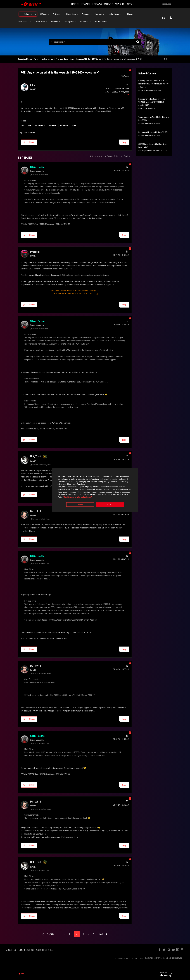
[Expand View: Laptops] (104, 14)
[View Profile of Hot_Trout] (36, 456)
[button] (24, 142)
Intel (30, 125)
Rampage (53, 125)
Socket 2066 (64, 125)
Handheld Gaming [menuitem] (114, 14)
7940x (25, 133)
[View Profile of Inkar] (33, 85)
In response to (40, 175)
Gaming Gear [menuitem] (69, 22)
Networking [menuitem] (84, 22)
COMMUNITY (109, 4)
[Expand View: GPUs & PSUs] (47, 22)
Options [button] (167, 59)
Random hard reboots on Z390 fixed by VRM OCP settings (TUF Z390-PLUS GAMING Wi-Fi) (153, 102)
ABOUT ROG (11, 950)
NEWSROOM (29, 950)
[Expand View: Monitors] (60, 22)
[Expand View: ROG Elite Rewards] (110, 22)
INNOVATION (86, 4)
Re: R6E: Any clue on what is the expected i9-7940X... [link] (124, 59)
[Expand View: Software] (62, 14)
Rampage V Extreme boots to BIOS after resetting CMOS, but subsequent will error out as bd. (154, 84)
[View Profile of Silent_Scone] (37, 167)
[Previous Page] (48, 934)
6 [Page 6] (84, 934)
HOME (20, 950)
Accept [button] (110, 505)
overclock (32, 133)
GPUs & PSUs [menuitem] (40, 22)
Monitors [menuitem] (54, 22)
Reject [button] (80, 505)
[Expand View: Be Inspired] (35, 14)
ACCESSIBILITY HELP (45, 950)
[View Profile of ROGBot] (126, 95)
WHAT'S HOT (120, 4)
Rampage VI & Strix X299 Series (89, 59)
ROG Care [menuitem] (43, 14)
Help (163, 18)
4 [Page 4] (69, 934)
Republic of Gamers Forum (28, 59)
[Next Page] (104, 934)
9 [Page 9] (94, 934)
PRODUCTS (75, 4)
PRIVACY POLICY (138, 958)
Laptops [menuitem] (99, 14)
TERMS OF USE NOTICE (123, 958)
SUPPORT (130, 4)
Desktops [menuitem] (86, 14)
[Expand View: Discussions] (78, 14)
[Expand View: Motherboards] (30, 22)
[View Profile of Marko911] (36, 511)
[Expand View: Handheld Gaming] (123, 14)
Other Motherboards (147, 91)
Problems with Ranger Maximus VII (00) (153, 132)
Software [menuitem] (57, 14)
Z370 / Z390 (144, 109)
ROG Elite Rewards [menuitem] (102, 22)
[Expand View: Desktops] (91, 14)
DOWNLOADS (97, 4)
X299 (74, 125)
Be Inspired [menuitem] (28, 14)
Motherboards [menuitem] (23, 22)
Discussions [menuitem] (71, 14)
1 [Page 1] (59, 934)
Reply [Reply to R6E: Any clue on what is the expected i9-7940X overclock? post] (124, 142)
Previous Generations (65, 59)
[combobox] (95, 42)
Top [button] (22, 974)
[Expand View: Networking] (90, 22)
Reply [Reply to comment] (124, 235)
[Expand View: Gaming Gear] (76, 22)
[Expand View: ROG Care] (49, 14)
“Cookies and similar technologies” (78, 497)
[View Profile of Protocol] (35, 252)
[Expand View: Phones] (135, 14)
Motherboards (47, 59)
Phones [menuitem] (130, 14)
